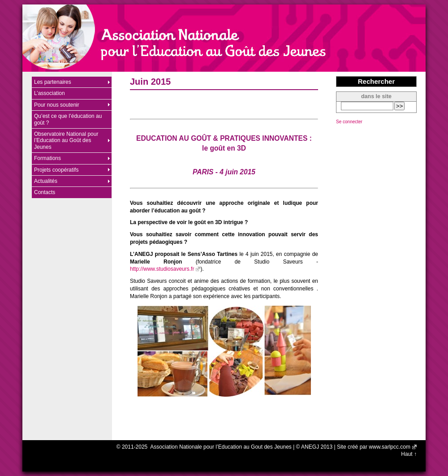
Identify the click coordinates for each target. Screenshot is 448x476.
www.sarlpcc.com (390, 447)
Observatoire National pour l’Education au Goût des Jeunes (66, 141)
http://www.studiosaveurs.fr (162, 269)
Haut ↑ (409, 454)
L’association (50, 93)
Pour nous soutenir (57, 105)
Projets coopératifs (56, 170)
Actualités (46, 181)
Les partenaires (53, 82)
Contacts (45, 192)
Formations (47, 158)
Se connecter (349, 122)
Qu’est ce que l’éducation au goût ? (68, 119)
